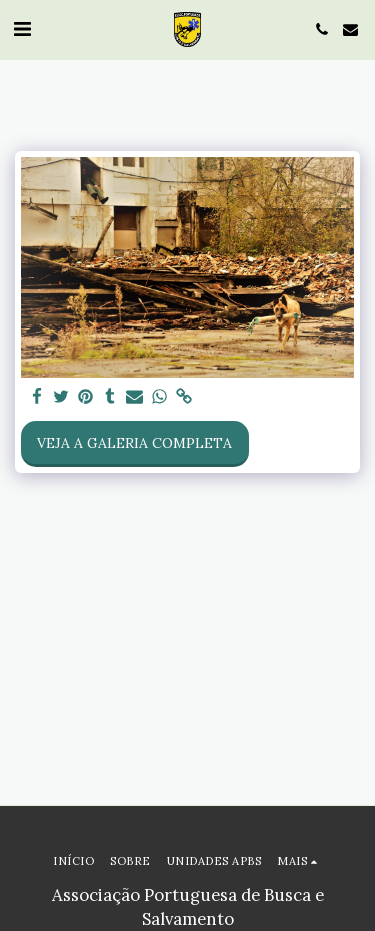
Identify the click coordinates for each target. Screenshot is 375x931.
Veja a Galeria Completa (134, 443)
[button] (22, 28)
